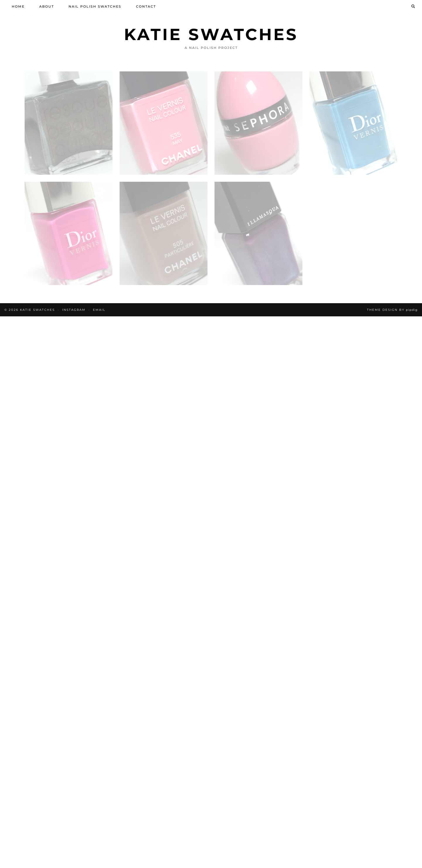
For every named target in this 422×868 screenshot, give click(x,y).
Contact (146, 6)
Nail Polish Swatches (95, 6)
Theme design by (392, 310)
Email (99, 310)
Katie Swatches (211, 34)
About (47, 6)
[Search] (414, 6)
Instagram (74, 310)
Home (18, 6)
